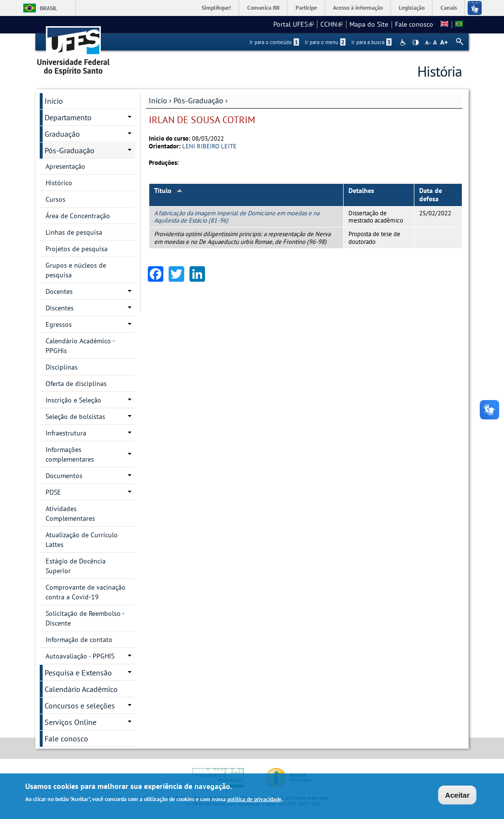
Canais (449, 8)
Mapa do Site (369, 24)
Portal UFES (293, 24)
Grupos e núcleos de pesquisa (76, 270)
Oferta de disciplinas (76, 384)
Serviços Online (71, 722)
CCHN (331, 24)
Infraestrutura (66, 433)
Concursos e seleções (80, 706)
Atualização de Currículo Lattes (82, 540)
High (415, 43)
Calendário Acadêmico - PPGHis (80, 346)
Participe (306, 8)
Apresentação (65, 166)
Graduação (62, 134)
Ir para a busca (371, 42)
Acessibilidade (404, 42)
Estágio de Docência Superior (76, 566)
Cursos (55, 199)
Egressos (59, 324)
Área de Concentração (78, 216)
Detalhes (361, 191)
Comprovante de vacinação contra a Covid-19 (86, 592)
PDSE (53, 492)
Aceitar (457, 795)
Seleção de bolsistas (75, 417)
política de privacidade (254, 799)
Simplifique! (216, 8)
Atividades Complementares (70, 514)
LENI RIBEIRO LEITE (209, 146)
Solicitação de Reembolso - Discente (85, 618)
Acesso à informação (358, 8)
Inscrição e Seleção (73, 400)
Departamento (68, 117)
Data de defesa (431, 195)
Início (158, 100)
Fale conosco (414, 24)
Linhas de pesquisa (74, 232)
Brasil (48, 8)
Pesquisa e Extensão (78, 673)
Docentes (59, 291)
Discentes (60, 308)
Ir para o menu (325, 42)
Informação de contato (79, 640)
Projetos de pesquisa (77, 249)
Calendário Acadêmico (81, 689)
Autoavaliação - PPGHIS (80, 656)
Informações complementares (70, 454)
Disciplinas (62, 367)
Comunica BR (263, 8)
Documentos (64, 476)
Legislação (412, 8)
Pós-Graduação (198, 100)
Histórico (59, 183)
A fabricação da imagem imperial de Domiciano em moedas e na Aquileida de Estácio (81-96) (237, 217)
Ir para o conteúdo (274, 42)
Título (168, 191)
